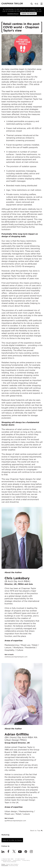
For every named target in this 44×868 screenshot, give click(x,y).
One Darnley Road (13, 866)
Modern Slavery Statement (10, 862)
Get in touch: (16, 656)
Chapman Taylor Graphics (12, 864)
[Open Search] (32, 4)
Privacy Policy (26, 860)
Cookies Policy (13, 14)
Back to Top (36, 831)
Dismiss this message (28, 14)
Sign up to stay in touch (12, 840)
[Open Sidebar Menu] (42, 4)
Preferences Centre (6, 860)
